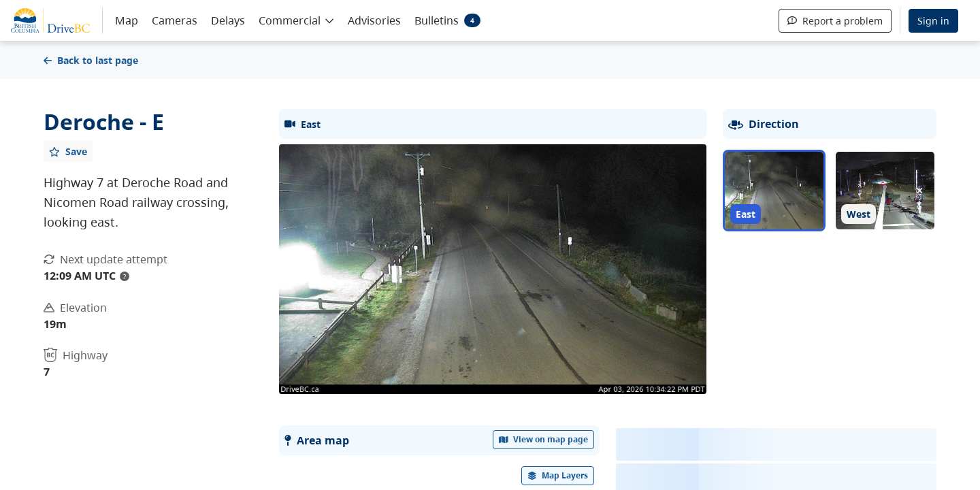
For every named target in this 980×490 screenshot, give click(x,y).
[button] (296, 20)
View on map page (544, 439)
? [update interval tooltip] (125, 276)
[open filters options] (558, 476)
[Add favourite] (68, 151)
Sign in (933, 21)
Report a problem (835, 21)
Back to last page (91, 60)
